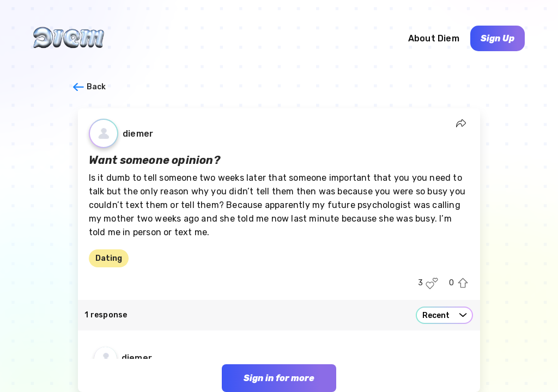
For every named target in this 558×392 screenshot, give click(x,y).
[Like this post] (432, 283)
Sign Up (498, 38)
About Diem (434, 38)
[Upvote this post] (463, 283)
